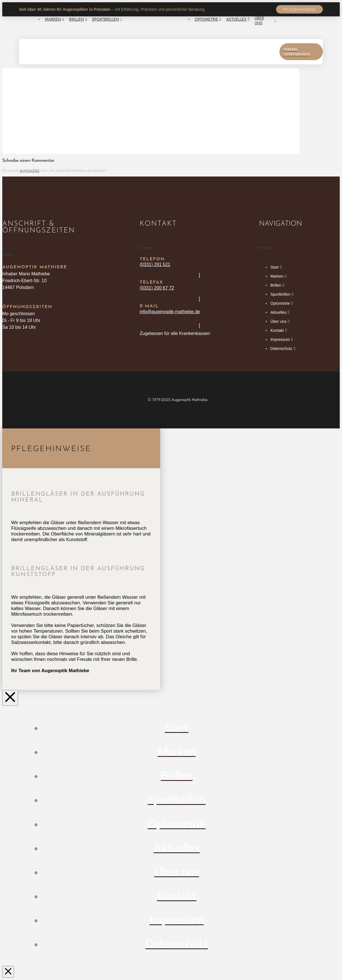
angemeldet (29, 170)
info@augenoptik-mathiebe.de (170, 312)
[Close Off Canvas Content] (10, 698)
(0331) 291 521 (155, 264)
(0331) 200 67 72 (157, 288)
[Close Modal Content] (8, 972)
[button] (300, 9)
